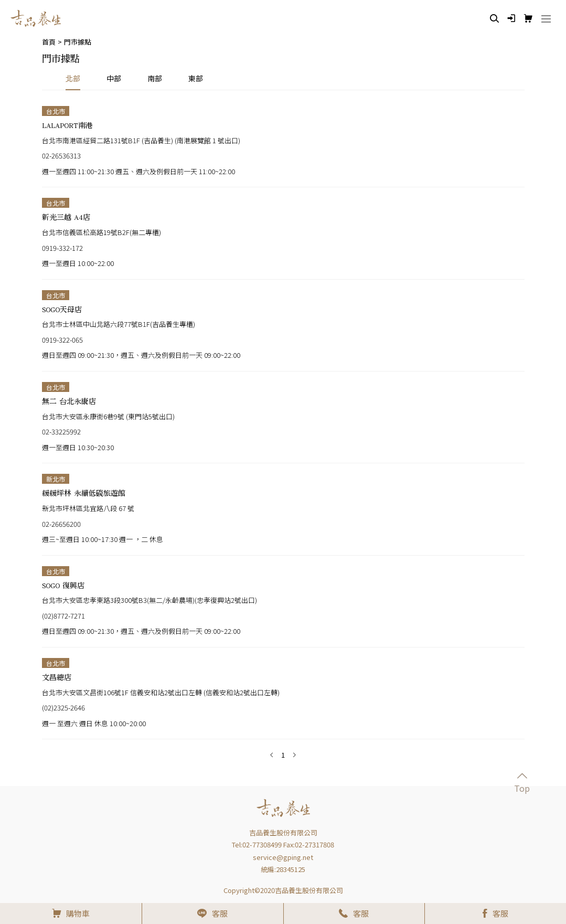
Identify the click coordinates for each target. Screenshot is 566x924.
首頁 (49, 42)
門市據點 (78, 42)
